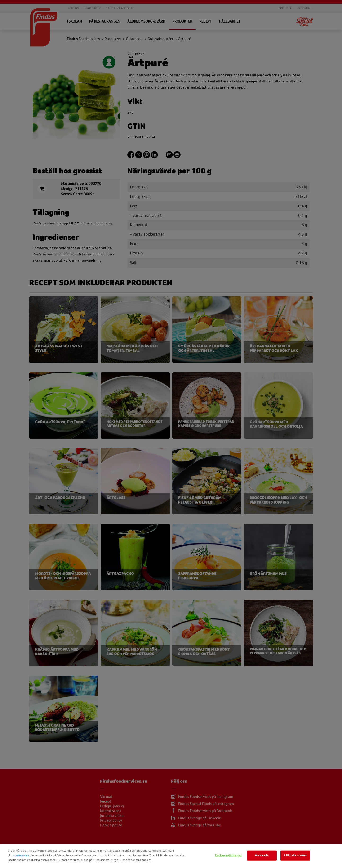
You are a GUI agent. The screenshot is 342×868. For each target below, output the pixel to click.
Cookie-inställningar (229, 855)
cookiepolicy (21, 855)
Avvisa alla (262, 855)
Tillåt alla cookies (295, 855)
